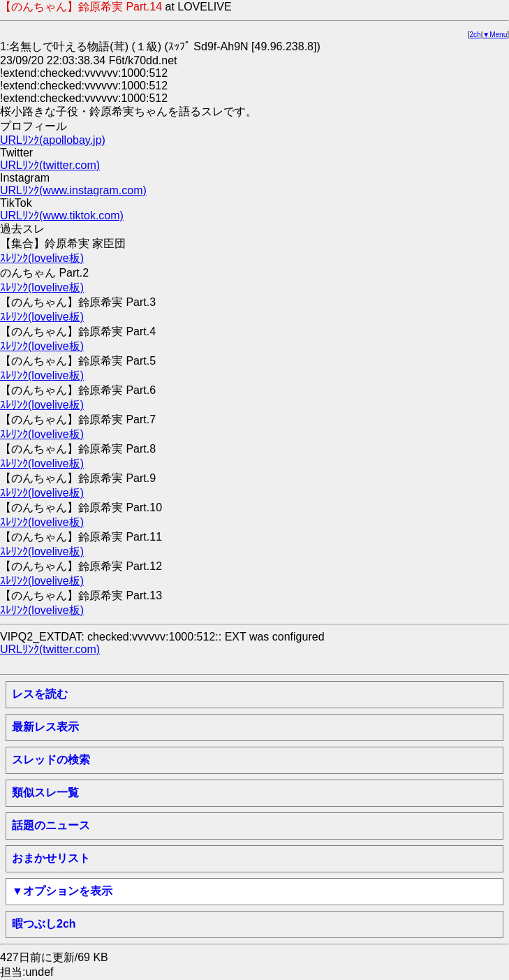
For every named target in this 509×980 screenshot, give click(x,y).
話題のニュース (51, 825)
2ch (475, 35)
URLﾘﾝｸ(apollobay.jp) (53, 140)
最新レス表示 (45, 727)
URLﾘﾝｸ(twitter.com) (50, 165)
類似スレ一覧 (45, 792)
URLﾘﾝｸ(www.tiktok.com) (62, 215)
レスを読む (40, 694)
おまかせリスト (51, 858)
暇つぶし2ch (44, 924)
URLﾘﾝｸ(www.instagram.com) (73, 190)
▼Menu (495, 35)
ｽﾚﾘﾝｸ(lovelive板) (42, 258)
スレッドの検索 (51, 760)
